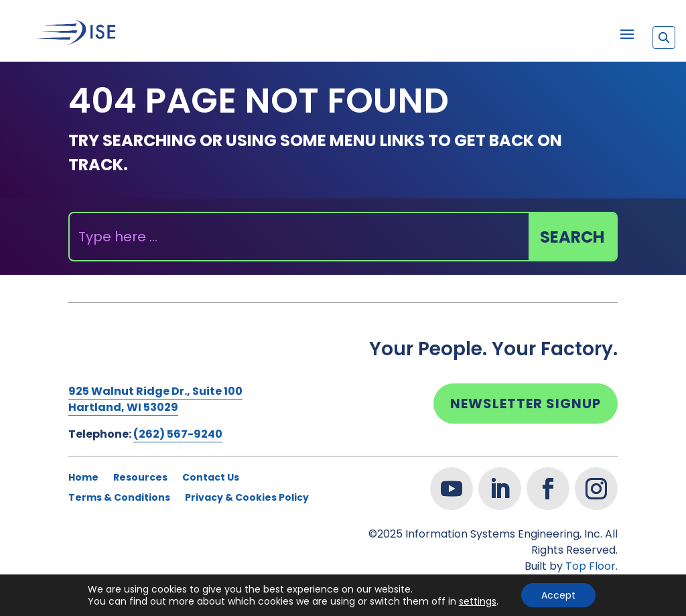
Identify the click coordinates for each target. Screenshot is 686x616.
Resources (140, 478)
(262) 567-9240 (178, 434)
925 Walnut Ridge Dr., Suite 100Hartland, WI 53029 (155, 399)
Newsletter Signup (526, 404)
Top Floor (591, 566)
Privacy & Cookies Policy (247, 498)
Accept (558, 595)
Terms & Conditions (119, 498)
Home (83, 478)
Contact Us (211, 478)
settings (478, 601)
